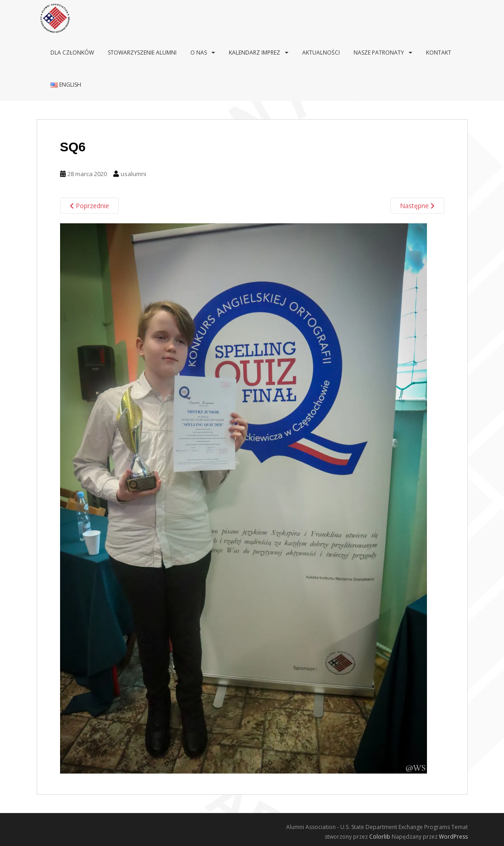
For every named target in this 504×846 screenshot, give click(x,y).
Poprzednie (89, 206)
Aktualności (321, 53)
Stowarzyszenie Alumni (142, 53)
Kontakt (439, 53)
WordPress (453, 837)
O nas (199, 53)
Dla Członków (72, 53)
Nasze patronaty (379, 53)
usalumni (133, 174)
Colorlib (380, 837)
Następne (417, 206)
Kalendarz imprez (255, 53)
